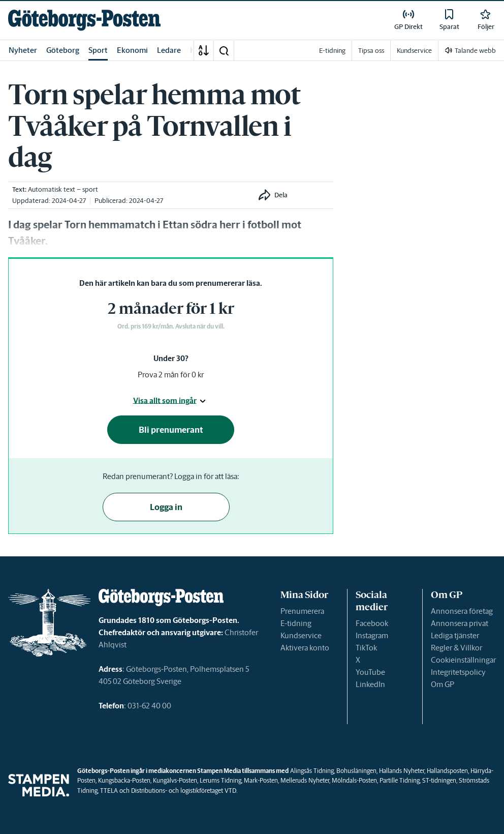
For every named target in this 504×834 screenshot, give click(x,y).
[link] (84, 20)
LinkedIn (370, 684)
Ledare (169, 50)
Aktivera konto (305, 648)
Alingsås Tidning (312, 771)
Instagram (372, 635)
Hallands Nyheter (402, 771)
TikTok (366, 648)
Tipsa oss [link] (371, 51)
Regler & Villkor (456, 648)
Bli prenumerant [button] (171, 430)
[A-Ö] (204, 50)
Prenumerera (302, 611)
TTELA (109, 791)
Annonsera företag (462, 611)
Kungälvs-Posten (175, 780)
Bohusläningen (356, 771)
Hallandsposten (447, 771)
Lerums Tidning (220, 780)
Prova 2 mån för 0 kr (171, 375)
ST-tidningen (439, 780)
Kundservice (301, 635)
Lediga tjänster (455, 635)
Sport (98, 50)
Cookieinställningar (463, 660)
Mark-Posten (261, 780)
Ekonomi (132, 50)
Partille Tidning (400, 780)
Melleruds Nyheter (305, 780)
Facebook (372, 623)
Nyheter (23, 50)
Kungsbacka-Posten (124, 780)
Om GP (443, 684)
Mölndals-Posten (354, 780)
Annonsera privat (460, 623)
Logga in (166, 507)
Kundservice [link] (414, 51)
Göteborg (63, 50)
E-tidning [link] (332, 51)
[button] (224, 50)
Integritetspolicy (458, 672)
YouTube (370, 672)
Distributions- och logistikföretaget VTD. (184, 791)
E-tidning (296, 623)
